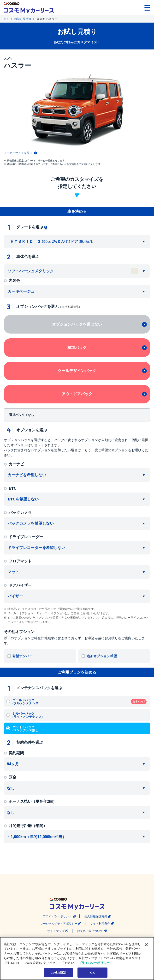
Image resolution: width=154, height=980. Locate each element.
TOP (6, 19)
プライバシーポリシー (57, 916)
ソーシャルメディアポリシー (59, 924)
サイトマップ (56, 931)
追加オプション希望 (102, 656)
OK (92, 972)
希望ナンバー (23, 656)
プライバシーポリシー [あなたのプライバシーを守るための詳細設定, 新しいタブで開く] (94, 963)
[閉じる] (146, 945)
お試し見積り (23, 19)
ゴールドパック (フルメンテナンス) (80, 702)
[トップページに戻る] (29, 8)
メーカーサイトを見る (18, 153)
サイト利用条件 (100, 924)
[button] (133, 7)
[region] (77, 959)
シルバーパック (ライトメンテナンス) (28, 715)
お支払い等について (90, 931)
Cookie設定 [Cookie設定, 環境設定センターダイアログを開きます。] (58, 972)
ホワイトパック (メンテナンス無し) (26, 729)
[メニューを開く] (147, 8)
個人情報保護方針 (96, 916)
